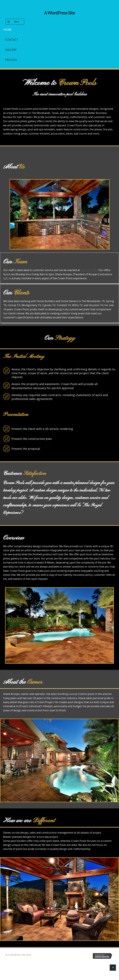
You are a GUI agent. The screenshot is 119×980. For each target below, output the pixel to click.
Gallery (11, 50)
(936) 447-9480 (89, 270)
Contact (12, 40)
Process (11, 60)
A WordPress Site (59, 13)
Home (8, 29)
